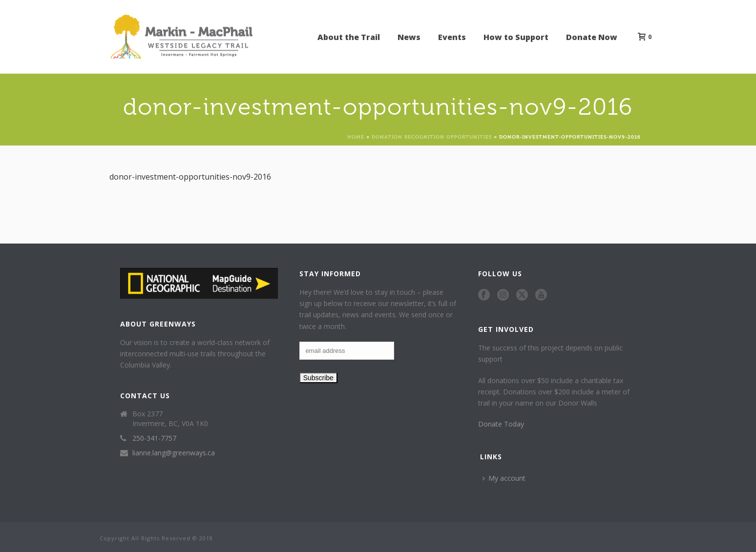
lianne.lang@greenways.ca (174, 453)
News (409, 37)
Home (356, 136)
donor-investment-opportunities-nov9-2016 (190, 177)
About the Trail (349, 37)
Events (452, 37)
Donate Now (592, 37)
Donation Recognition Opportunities (432, 136)
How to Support (516, 37)
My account (504, 478)
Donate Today (501, 424)
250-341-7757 (154, 438)
